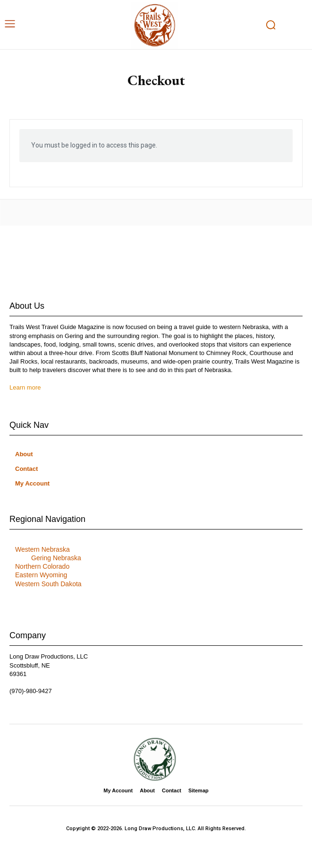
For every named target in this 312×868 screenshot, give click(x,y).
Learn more (25, 387)
